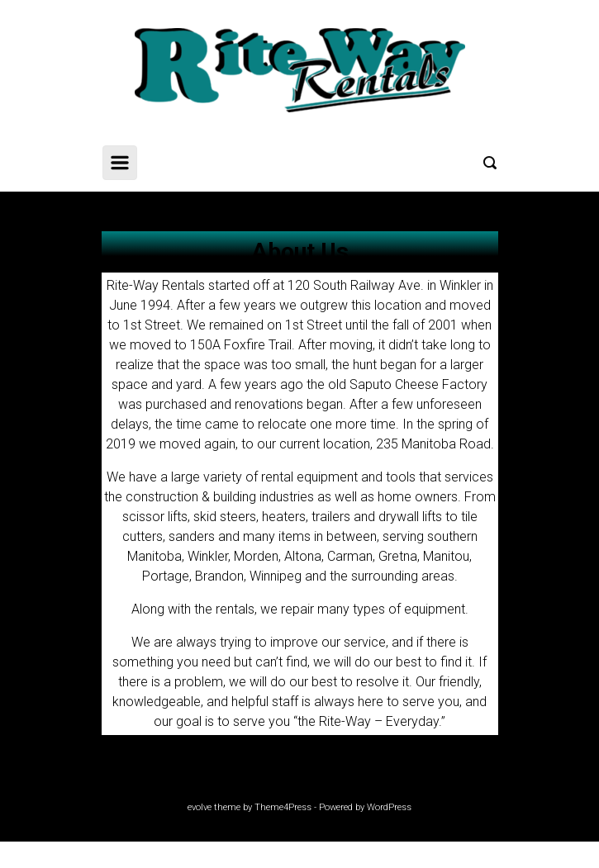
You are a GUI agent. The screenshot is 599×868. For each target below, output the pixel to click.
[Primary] (120, 163)
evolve (200, 807)
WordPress (389, 807)
